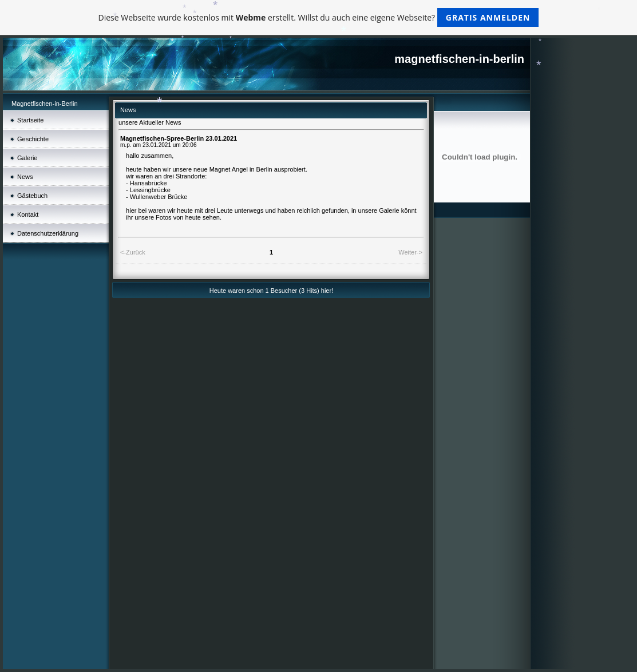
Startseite (30, 120)
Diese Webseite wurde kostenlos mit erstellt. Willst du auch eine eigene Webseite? (319, 17)
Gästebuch (32, 196)
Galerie (27, 158)
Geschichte (33, 139)
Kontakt (28, 214)
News (25, 177)
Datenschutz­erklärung (48, 233)
